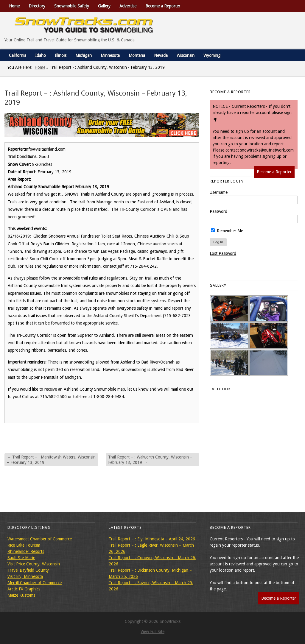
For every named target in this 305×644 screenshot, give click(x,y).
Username (219, 192)
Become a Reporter (163, 6)
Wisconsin (186, 55)
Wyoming (212, 55)
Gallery (104, 6)
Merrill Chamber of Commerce (35, 583)
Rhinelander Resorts (26, 551)
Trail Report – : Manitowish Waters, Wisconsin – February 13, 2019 (51, 460)
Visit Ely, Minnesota (25, 576)
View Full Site (152, 631)
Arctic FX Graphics (24, 589)
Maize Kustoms (21, 595)
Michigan (84, 55)
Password (218, 211)
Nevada (161, 55)
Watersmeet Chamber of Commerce (40, 539)
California (18, 55)
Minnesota (110, 55)
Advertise (128, 6)
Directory (37, 6)
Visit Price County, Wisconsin (34, 564)
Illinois (61, 55)
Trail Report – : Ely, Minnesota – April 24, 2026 (152, 539)
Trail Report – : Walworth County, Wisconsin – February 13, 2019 (150, 460)
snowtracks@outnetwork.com (267, 150)
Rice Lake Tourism (24, 545)
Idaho (41, 55)
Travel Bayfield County (28, 570)
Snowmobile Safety (72, 6)
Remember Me (227, 231)
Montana (137, 55)
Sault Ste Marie (21, 558)
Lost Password (223, 253)
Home (14, 6)
